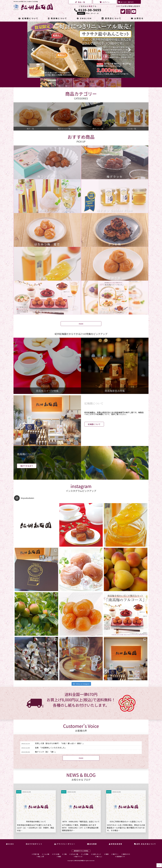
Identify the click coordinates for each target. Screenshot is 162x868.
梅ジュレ (99, 856)
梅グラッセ (79, 856)
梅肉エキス (127, 854)
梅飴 (60, 856)
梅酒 (107, 854)
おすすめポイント (34, 844)
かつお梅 (56, 854)
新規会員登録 (116, 844)
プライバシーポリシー (65, 844)
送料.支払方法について (145, 844)
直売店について (111, 19)
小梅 (65, 854)
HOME (10, 844)
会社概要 (92, 844)
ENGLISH (84, 19)
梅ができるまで (27, 466)
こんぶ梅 (46, 854)
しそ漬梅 (85, 854)
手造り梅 (36, 854)
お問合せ (137, 19)
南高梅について (58, 19)
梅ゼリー (116, 854)
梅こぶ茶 (41, 856)
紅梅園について (28, 19)
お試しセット (97, 854)
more (81, 324)
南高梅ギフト (121, 856)
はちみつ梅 (74, 854)
